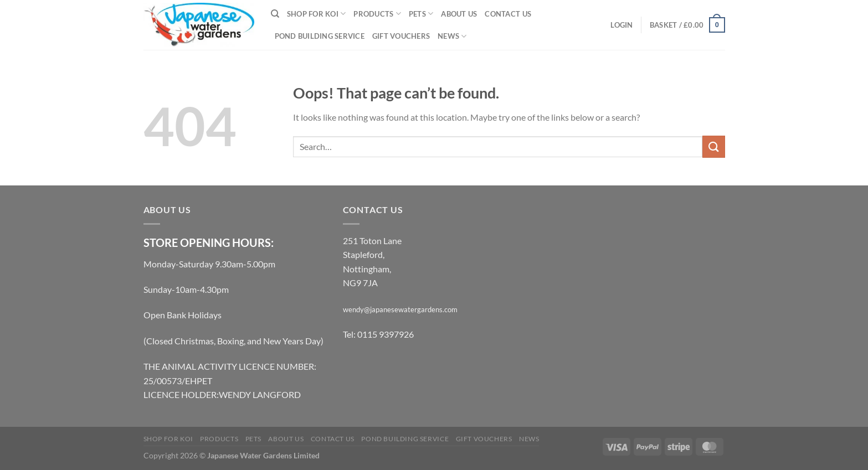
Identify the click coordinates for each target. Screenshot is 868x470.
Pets (421, 14)
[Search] (275, 14)
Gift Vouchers (401, 36)
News (452, 36)
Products (377, 14)
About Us (459, 14)
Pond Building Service (320, 36)
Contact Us (508, 14)
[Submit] (713, 146)
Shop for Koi (317, 14)
